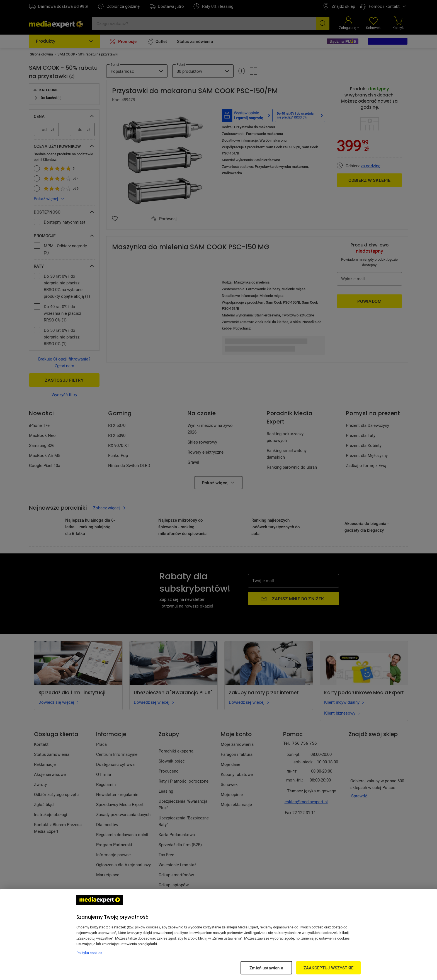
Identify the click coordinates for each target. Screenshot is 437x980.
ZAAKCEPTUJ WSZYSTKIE (328, 968)
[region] (219, 935)
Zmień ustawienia (266, 968)
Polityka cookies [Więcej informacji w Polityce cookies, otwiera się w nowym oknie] (89, 953)
